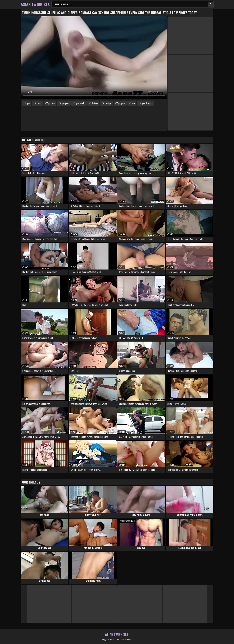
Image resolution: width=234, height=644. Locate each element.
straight (108, 103)
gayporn (122, 103)
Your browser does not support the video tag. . (94, 58)
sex (133, 103)
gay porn (65, 103)
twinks (95, 103)
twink (39, 103)
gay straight (147, 103)
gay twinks (81, 103)
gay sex (52, 103)
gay (28, 103)
